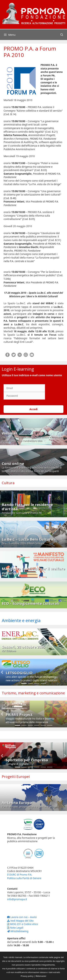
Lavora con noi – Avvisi (22, 917)
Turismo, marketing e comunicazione (33, 693)
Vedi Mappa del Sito (20, 921)
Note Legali (15, 928)
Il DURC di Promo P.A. (20, 875)
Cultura (8, 483)
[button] (2, 672)
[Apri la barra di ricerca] (62, 35)
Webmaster (41, 976)
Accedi (34, 409)
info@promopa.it (17, 899)
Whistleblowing (18, 931)
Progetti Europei (16, 777)
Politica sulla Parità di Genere (24, 878)
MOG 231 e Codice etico (23, 924)
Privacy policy (27, 976)
